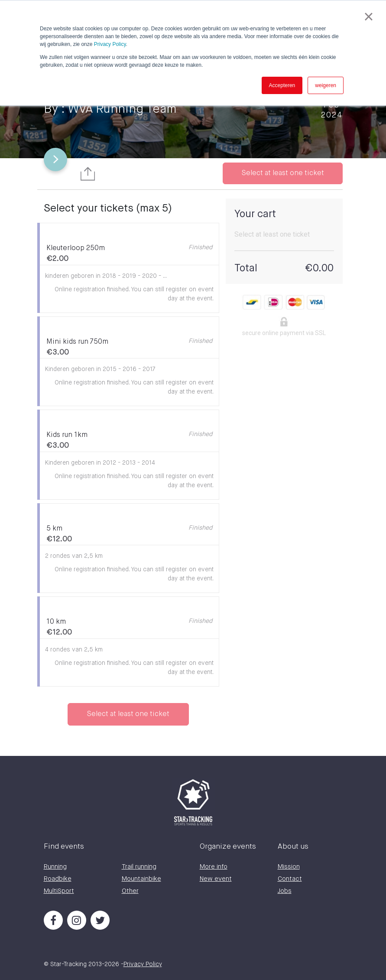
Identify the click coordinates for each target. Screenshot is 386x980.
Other (130, 891)
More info (214, 867)
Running (55, 867)
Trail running (139, 867)
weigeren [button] (326, 85)
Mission (289, 867)
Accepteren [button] (282, 85)
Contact (290, 879)
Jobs (285, 891)
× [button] (368, 16)
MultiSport (59, 891)
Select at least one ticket (283, 173)
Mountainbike (141, 879)
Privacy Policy (110, 44)
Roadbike (58, 879)
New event (216, 879)
